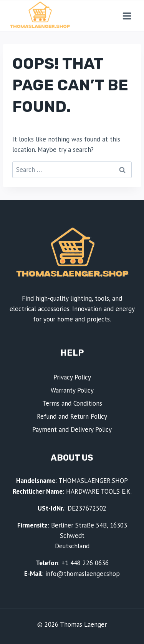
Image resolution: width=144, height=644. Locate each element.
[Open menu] (127, 16)
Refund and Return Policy (72, 416)
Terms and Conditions (72, 403)
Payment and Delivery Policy (72, 429)
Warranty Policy (72, 390)
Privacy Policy (72, 377)
